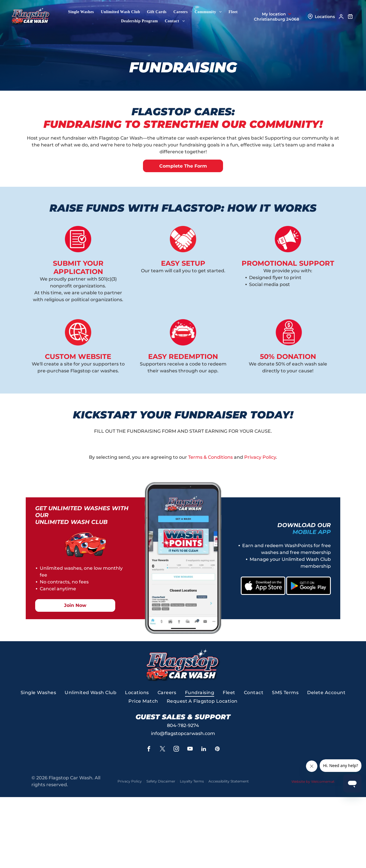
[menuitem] (81, 12)
